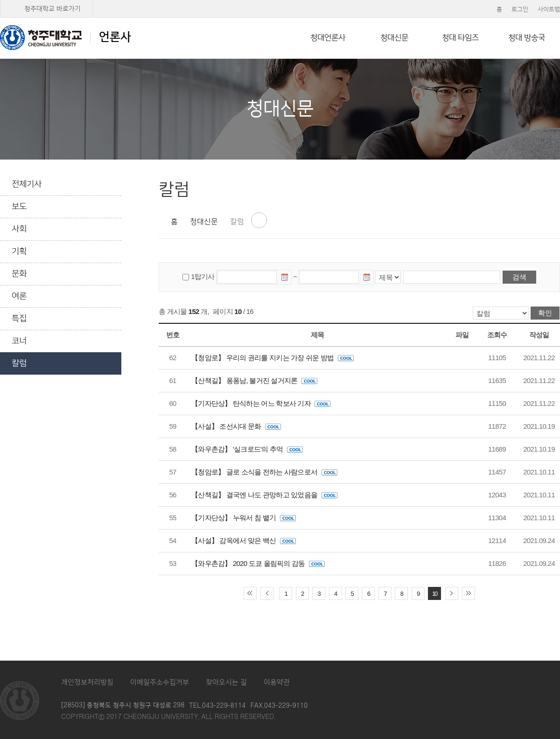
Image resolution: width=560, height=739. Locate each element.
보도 (19, 207)
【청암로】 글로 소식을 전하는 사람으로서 (264, 472)
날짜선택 (285, 279)
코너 (19, 341)
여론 (19, 296)
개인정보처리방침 (87, 682)
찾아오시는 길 (226, 682)
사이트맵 (549, 9)
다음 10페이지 (452, 593)
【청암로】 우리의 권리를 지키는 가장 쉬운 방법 (273, 358)
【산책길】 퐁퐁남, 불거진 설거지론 (254, 380)
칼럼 (19, 363)
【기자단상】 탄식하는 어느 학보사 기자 (261, 403)
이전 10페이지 (267, 593)
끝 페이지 (469, 593)
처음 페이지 (250, 593)
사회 (19, 229)
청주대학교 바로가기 (52, 9)
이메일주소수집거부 (160, 682)
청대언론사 (328, 38)
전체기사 (27, 184)
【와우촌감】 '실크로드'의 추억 (247, 449)
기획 (19, 251)
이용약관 (277, 682)
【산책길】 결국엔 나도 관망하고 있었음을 (264, 495)
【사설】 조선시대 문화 (236, 426)
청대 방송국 (527, 38)
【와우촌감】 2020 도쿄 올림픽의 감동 (258, 563)
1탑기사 (203, 276)
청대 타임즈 (460, 38)
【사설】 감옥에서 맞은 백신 (244, 540)
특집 (19, 319)
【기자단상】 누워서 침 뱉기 (244, 518)
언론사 (66, 37)
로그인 (520, 9)
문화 (19, 274)
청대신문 (394, 38)
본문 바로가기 (280, 0)
